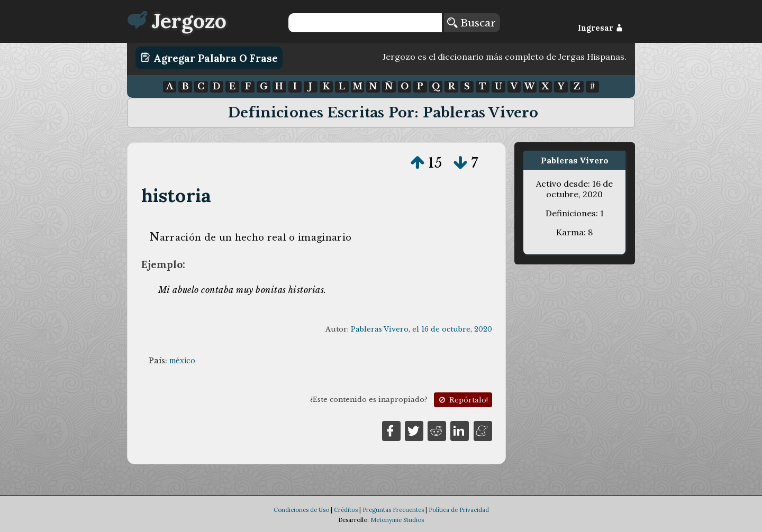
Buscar (471, 23)
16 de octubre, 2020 (457, 329)
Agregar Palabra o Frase (209, 58)
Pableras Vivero (380, 329)
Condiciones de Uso (301, 510)
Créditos (346, 510)
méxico (182, 361)
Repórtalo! (462, 400)
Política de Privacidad (459, 510)
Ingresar (600, 28)
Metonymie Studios (397, 520)
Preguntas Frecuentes (393, 510)
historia (176, 195)
